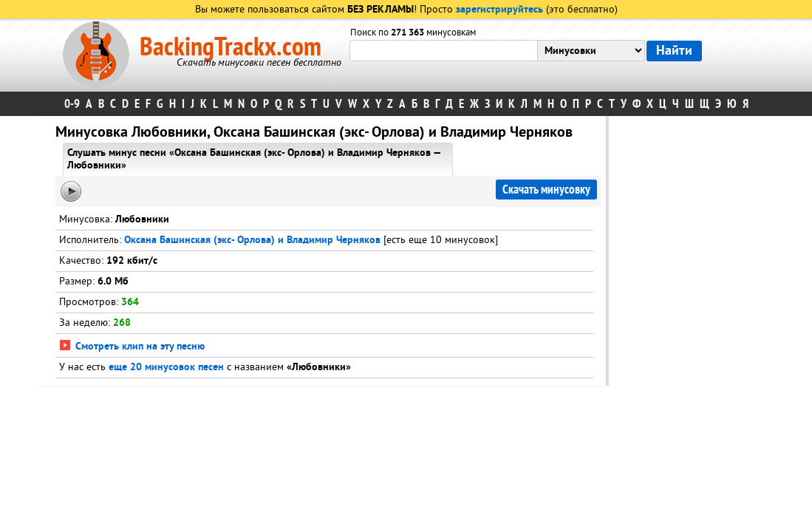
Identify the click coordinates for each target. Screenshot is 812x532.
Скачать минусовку (546, 190)
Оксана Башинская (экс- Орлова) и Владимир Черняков (252, 241)
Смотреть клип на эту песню (132, 347)
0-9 (72, 104)
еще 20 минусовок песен (166, 368)
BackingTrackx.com (231, 47)
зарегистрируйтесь (499, 10)
